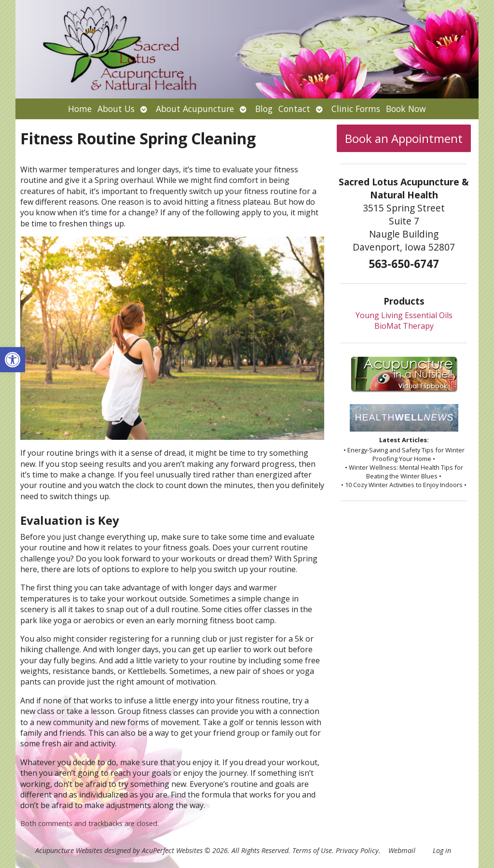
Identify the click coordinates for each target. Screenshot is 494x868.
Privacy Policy (357, 850)
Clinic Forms (356, 109)
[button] (13, 360)
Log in (442, 850)
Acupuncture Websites (69, 850)
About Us (116, 109)
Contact (294, 109)
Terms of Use (312, 850)
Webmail (402, 850)
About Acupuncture (195, 109)
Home (80, 109)
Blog (264, 109)
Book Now (406, 109)
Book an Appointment (404, 138)
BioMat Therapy (404, 326)
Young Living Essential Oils (404, 315)
